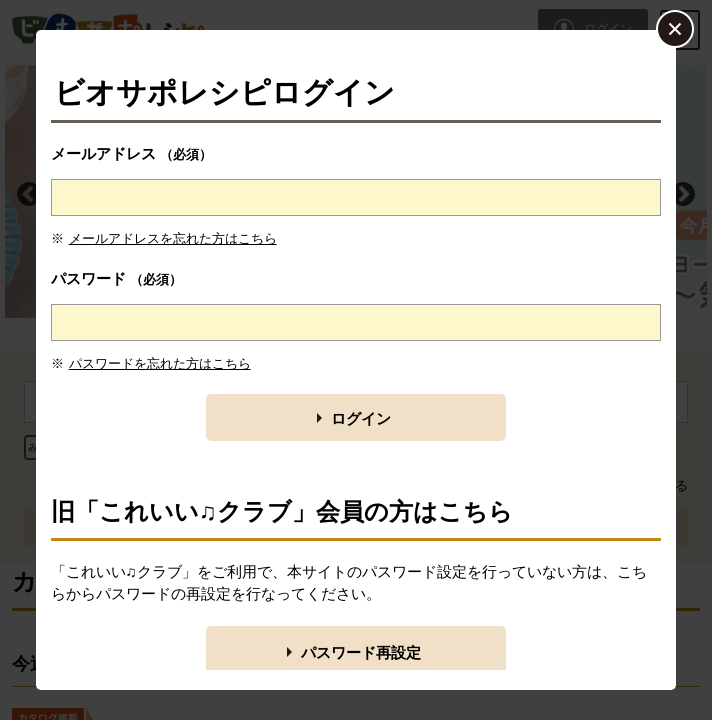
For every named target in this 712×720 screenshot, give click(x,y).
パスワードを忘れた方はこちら (160, 363)
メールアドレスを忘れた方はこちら (173, 238)
